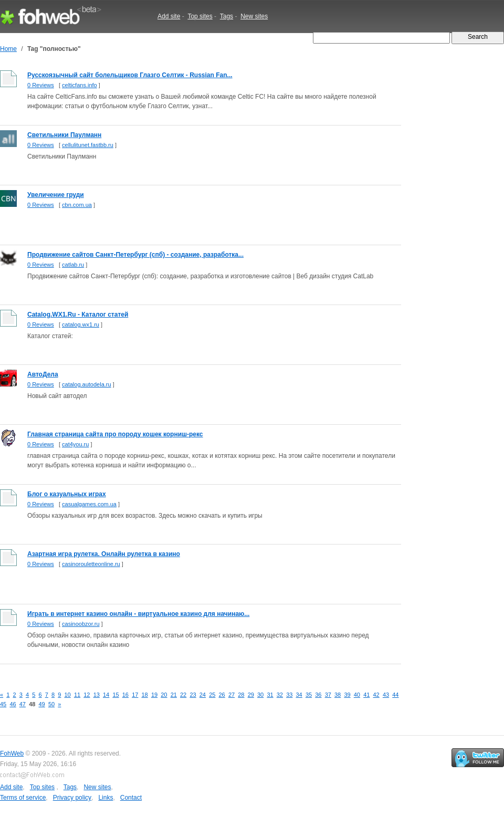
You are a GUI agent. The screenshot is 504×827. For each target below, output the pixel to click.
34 (299, 695)
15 (115, 695)
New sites (254, 16)
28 (241, 695)
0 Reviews (41, 85)
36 (318, 695)
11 (77, 695)
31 (270, 695)
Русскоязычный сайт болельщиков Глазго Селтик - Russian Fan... (130, 75)
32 (280, 695)
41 (366, 695)
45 (3, 704)
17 (135, 695)
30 (260, 695)
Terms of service (23, 798)
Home (8, 49)
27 (232, 695)
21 (174, 695)
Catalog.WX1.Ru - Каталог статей (78, 315)
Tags (227, 16)
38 (338, 695)
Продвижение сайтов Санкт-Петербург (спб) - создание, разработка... (135, 255)
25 (212, 695)
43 (386, 695)
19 (154, 695)
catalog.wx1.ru (81, 324)
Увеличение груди (56, 195)
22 (183, 695)
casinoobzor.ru (81, 624)
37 (328, 695)
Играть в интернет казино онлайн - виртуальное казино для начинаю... (138, 614)
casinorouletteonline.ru (91, 564)
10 (68, 695)
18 (145, 695)
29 (251, 695)
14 (106, 695)
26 (222, 695)
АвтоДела (43, 374)
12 (87, 695)
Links (106, 798)
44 (395, 695)
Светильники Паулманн (64, 135)
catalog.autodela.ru (87, 384)
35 (309, 695)
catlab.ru (73, 265)
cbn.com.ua (77, 205)
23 (193, 695)
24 (203, 695)
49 (42, 704)
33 (289, 695)
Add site (169, 16)
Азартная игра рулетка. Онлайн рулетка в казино (104, 554)
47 (23, 704)
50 (51, 704)
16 (125, 695)
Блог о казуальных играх (67, 494)
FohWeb (12, 753)
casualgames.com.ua (89, 504)
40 (357, 695)
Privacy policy (72, 798)
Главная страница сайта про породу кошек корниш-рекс (115, 434)
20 (164, 695)
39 (347, 695)
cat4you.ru (75, 444)
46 (13, 704)
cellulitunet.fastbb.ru (88, 145)
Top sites (200, 16)
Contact (131, 798)
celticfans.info (80, 85)
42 (376, 695)
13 (97, 695)
